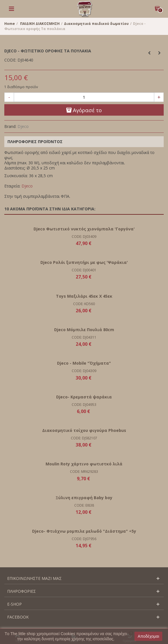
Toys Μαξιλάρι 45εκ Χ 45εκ (84, 296)
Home (10, 24)
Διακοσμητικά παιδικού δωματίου (96, 24)
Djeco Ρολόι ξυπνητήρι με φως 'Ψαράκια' (84, 262)
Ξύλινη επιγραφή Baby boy (84, 498)
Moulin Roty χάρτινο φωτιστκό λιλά (84, 464)
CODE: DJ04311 (84, 337)
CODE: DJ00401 (84, 270)
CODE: (10, 60)
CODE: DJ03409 (84, 237)
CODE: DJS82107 (84, 438)
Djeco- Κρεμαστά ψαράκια (84, 397)
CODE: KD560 (84, 304)
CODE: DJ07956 (84, 539)
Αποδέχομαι (148, 636)
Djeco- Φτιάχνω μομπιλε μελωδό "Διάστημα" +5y (84, 531)
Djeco (23, 126)
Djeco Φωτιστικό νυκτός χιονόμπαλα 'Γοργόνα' (84, 229)
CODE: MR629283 (84, 472)
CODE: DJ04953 (84, 405)
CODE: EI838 (84, 505)
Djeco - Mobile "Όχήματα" (84, 363)
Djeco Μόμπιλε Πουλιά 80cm (84, 330)
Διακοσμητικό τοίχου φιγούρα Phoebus (84, 430)
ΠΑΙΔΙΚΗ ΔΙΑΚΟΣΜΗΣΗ (40, 24)
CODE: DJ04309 (84, 371)
